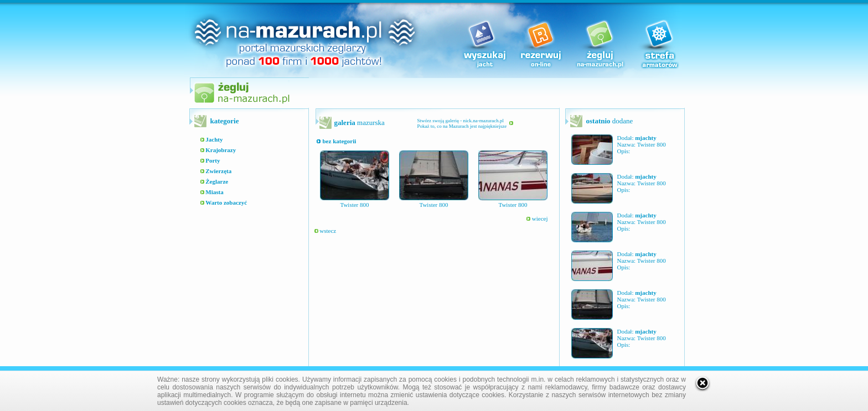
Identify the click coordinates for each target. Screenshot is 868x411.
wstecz (325, 231)
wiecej (537, 218)
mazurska (360, 123)
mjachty (646, 138)
